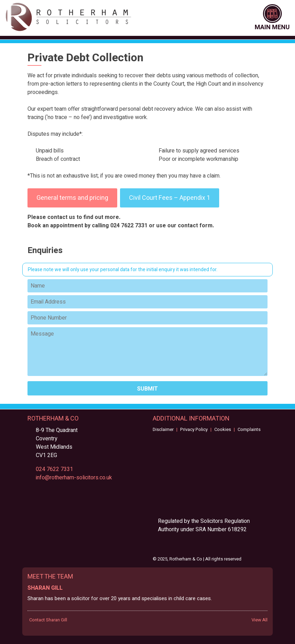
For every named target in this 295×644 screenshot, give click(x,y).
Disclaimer (163, 429)
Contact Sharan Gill (48, 620)
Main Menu (272, 18)
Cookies (223, 429)
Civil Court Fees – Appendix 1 (170, 198)
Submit (147, 389)
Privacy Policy (194, 429)
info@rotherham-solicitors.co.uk (74, 478)
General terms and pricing (72, 198)
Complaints (249, 429)
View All (260, 620)
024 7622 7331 (54, 469)
